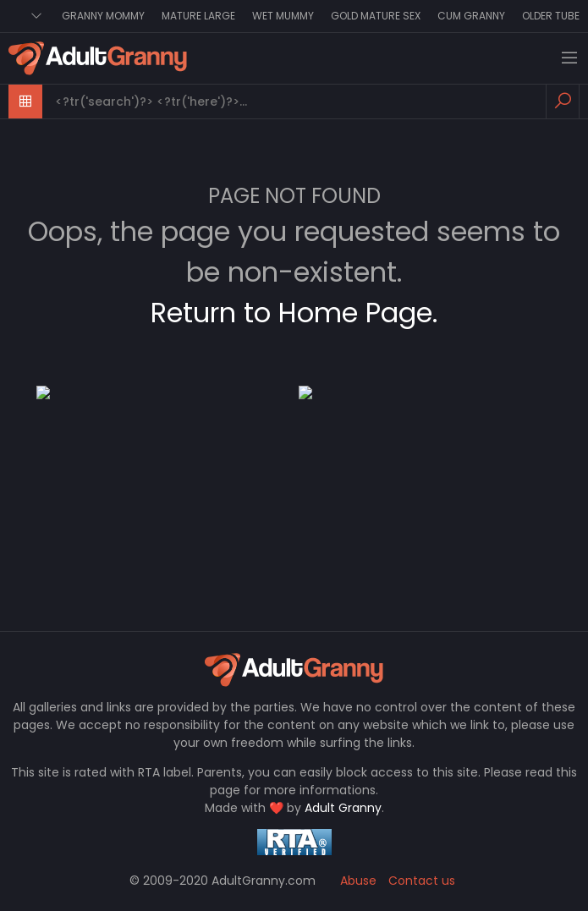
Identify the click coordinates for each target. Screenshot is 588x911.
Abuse (358, 881)
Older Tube (551, 16)
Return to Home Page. (294, 313)
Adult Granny (343, 808)
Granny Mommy (103, 16)
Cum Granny (471, 16)
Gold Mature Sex (376, 16)
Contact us (422, 881)
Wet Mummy (283, 16)
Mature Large (198, 16)
